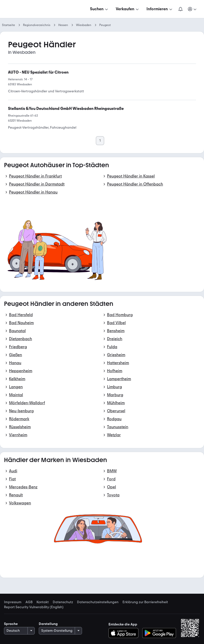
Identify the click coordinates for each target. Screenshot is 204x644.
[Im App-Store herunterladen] (125, 633)
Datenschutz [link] (63, 602)
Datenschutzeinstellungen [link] (98, 602)
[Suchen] (99, 9)
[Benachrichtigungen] (180, 9)
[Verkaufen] (128, 9)
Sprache (11, 624)
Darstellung (48, 624)
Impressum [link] (13, 602)
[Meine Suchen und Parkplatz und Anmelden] (192, 9)
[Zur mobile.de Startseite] (42, 9)
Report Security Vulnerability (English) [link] (34, 607)
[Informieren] (160, 9)
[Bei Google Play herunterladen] (159, 633)
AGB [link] (29, 602)
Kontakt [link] (43, 602)
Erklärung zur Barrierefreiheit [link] (145, 602)
